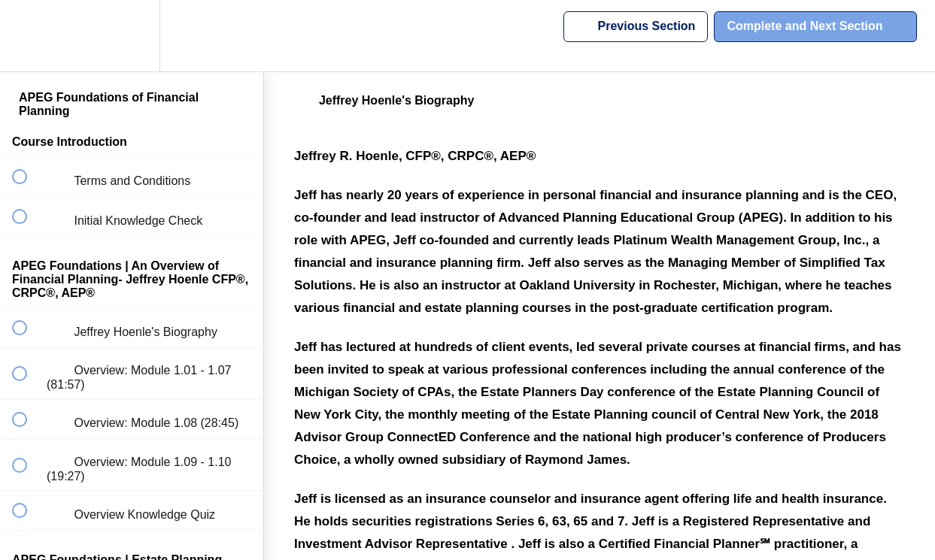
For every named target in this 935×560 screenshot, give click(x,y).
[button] (28, 36)
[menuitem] (132, 36)
